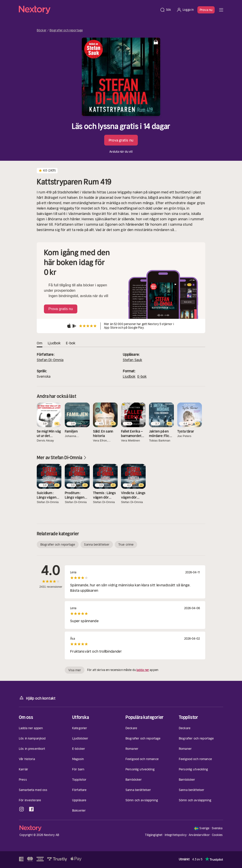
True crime (126, 544)
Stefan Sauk (133, 360)
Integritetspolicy (176, 835)
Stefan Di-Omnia (50, 360)
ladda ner (143, 670)
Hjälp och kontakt (37, 698)
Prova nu (206, 10)
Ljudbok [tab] (54, 343)
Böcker (42, 30)
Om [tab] (40, 343)
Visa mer (75, 670)
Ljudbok (129, 376)
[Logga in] (185, 10)
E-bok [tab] (71, 343)
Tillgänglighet (154, 835)
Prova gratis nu (121, 140)
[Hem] (88, 10)
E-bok (142, 376)
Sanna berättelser (97, 544)
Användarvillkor (199, 835)
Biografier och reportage (66, 30)
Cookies (217, 835)
